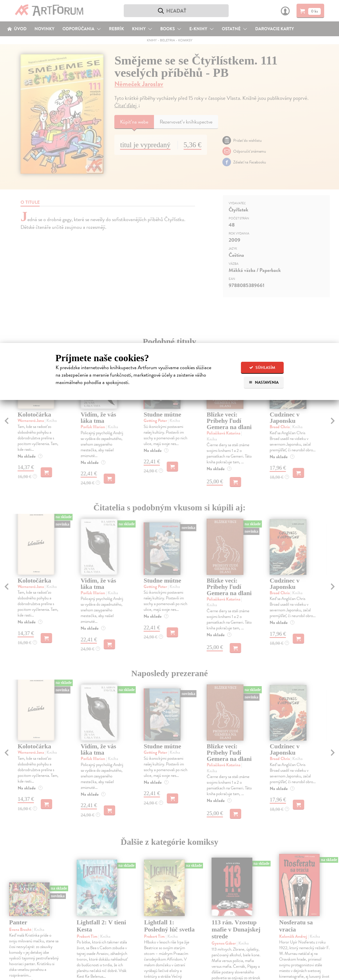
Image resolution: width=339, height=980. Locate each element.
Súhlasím (262, 368)
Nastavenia (264, 382)
